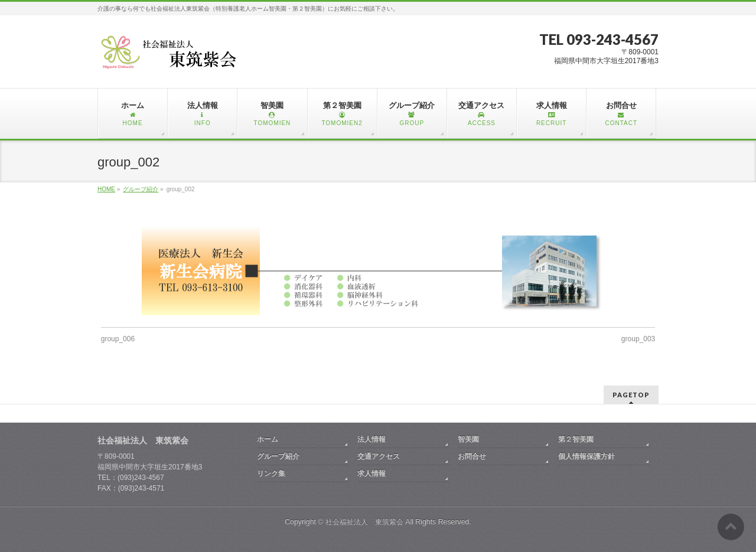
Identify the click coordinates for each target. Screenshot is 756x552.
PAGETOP (631, 395)
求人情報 (372, 473)
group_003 (638, 339)
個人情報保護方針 (586, 456)
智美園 (468, 439)
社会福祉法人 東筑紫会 (364, 522)
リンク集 (271, 473)
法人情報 (372, 439)
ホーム (268, 439)
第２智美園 (576, 439)
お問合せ (472, 456)
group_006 (118, 339)
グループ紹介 (278, 456)
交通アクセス (379, 456)
